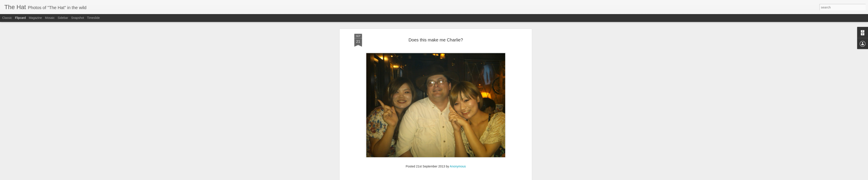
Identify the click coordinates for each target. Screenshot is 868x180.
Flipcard (20, 18)
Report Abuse (460, 178)
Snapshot (78, 18)
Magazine (35, 18)
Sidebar (63, 18)
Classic (7, 18)
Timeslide (93, 18)
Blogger (448, 178)
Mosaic (50, 18)
